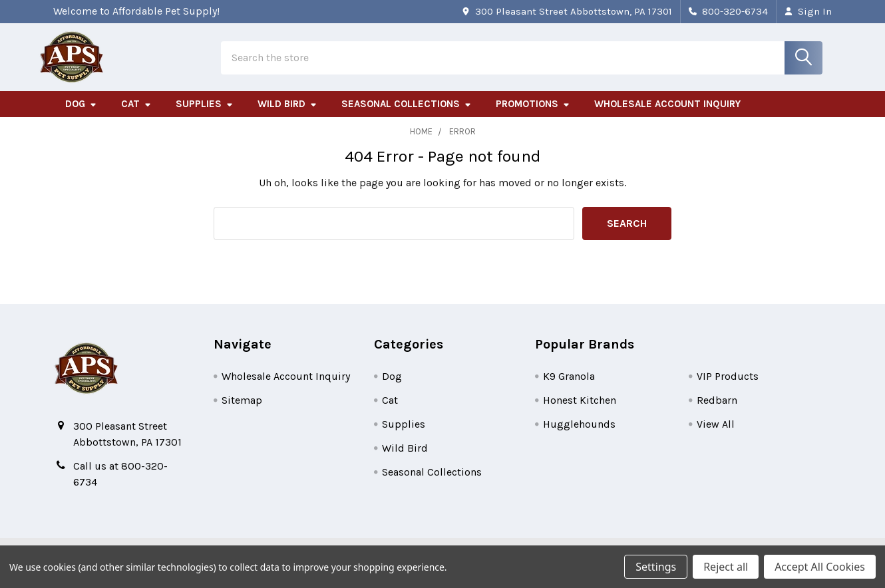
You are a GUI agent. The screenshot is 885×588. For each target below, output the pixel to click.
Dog (81, 115)
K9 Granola (569, 387)
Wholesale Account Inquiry (667, 115)
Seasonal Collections (407, 115)
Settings (656, 567)
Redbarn (717, 411)
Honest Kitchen (580, 411)
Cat (136, 115)
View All (716, 435)
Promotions (533, 115)
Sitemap (242, 411)
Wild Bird (287, 115)
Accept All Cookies (820, 567)
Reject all (726, 567)
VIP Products (728, 387)
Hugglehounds (579, 435)
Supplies (205, 115)
